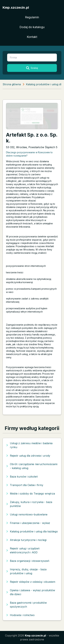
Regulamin (32, 17)
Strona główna (12, 84)
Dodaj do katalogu (32, 27)
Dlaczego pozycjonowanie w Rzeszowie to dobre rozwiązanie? (29, 154)
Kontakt (32, 37)
